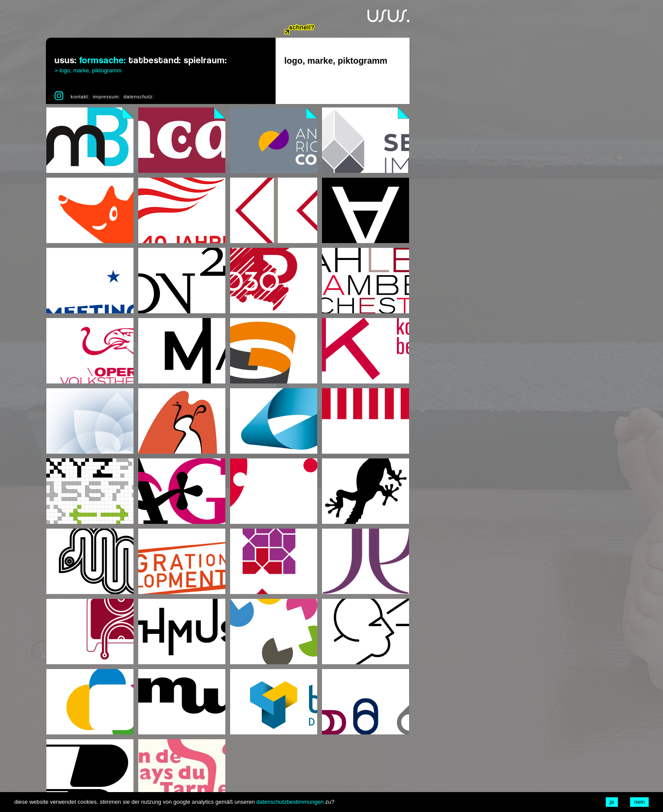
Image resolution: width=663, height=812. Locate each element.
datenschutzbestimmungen (290, 802)
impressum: (107, 97)
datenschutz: (139, 97)
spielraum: (205, 60)
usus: (66, 60)
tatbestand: (155, 60)
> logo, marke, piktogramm (88, 70)
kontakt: (80, 97)
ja (612, 802)
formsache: (103, 60)
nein (639, 802)
